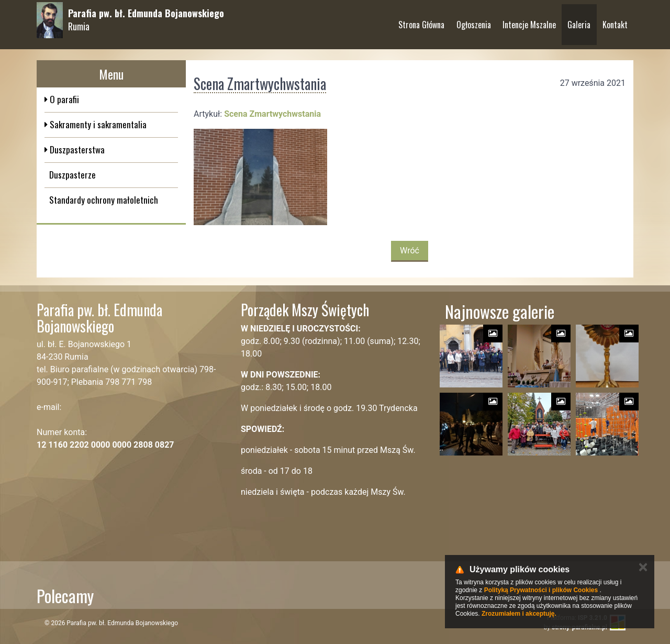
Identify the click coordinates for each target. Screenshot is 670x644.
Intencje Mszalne (529, 20)
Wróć (410, 251)
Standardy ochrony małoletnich (104, 200)
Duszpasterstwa (76, 149)
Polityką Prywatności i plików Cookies (541, 590)
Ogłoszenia (474, 20)
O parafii (63, 99)
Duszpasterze (72, 175)
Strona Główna (421, 20)
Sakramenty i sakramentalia (97, 124)
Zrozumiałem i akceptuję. (519, 614)
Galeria (579, 20)
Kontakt (615, 20)
